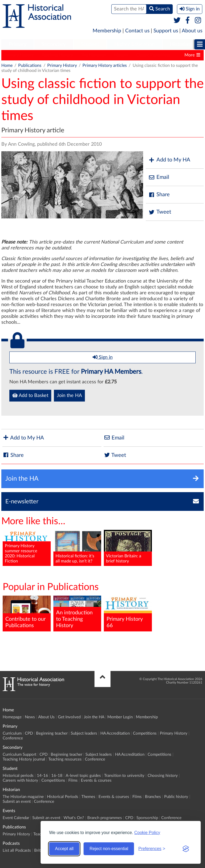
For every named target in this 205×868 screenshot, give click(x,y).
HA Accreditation (115, 733)
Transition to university (124, 776)
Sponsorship (147, 818)
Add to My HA (169, 160)
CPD (29, 733)
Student (90, 44)
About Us (46, 717)
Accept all (64, 849)
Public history (176, 797)
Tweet (160, 212)
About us (192, 31)
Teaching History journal (24, 759)
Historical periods (18, 776)
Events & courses (96, 780)
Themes (88, 797)
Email (159, 177)
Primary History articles (105, 65)
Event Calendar (16, 818)
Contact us (137, 31)
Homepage (12, 717)
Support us (166, 31)
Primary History (19, 55)
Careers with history (20, 780)
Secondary (54, 44)
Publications (30, 65)
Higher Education (135, 44)
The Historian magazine (23, 797)
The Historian (94, 55)
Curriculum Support (19, 755)
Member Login (120, 717)
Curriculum (12, 733)
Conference (13, 738)
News (30, 717)
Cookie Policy (147, 833)
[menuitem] (17, 45)
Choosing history (163, 776)
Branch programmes (105, 818)
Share (159, 195)
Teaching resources (65, 759)
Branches (153, 797)
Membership (107, 31)
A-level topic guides (83, 776)
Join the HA (69, 396)
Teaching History (57, 55)
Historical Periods (63, 797)
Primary (17, 44)
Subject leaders (84, 733)
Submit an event (17, 802)
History (121, 55)
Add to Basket (30, 395)
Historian (180, 44)
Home (7, 65)
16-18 (57, 776)
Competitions (145, 733)
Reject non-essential (109, 849)
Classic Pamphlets (153, 55)
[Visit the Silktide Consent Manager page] (186, 849)
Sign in (103, 357)
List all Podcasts (17, 850)
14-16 (42, 776)
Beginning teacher (52, 733)
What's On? (74, 818)
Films (73, 780)
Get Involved (69, 717)
